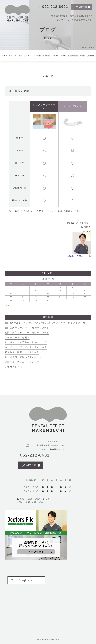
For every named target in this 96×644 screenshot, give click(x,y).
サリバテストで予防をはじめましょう (26, 342)
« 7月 (9, 305)
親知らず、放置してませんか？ (22, 352)
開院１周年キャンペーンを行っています (27, 332)
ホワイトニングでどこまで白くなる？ (26, 347)
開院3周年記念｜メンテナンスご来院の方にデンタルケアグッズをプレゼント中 (49, 322)
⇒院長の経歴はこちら (79, 256)
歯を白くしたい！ (15, 367)
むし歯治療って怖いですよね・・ (23, 357)
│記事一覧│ (48, 76)
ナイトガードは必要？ (17, 337)
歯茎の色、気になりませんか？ (22, 362)
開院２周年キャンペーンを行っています (27, 327)
